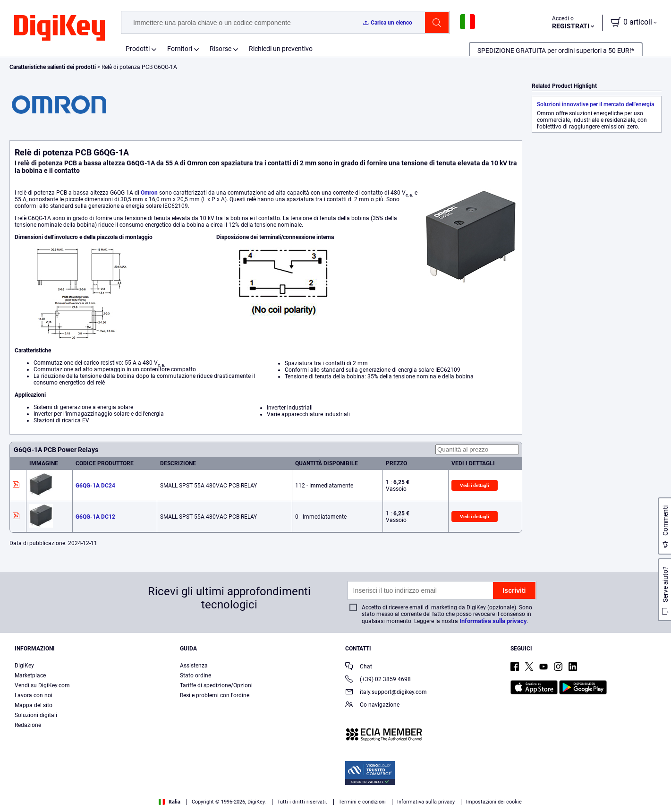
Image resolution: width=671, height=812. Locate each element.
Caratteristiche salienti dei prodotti (53, 67)
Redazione (28, 725)
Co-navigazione (372, 705)
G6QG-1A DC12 (95, 517)
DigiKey (24, 666)
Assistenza (194, 666)
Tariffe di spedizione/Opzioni (216, 685)
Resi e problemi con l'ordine (215, 695)
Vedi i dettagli (475, 485)
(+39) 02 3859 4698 (378, 680)
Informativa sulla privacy (493, 621)
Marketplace (30, 675)
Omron (149, 193)
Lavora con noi (34, 695)
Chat (359, 667)
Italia (170, 802)
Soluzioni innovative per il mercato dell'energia (596, 104)
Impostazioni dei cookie (494, 802)
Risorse (221, 49)
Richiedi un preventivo (281, 49)
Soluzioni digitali (36, 715)
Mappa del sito (34, 705)
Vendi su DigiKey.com (42, 685)
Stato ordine (195, 675)
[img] (59, 28)
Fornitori (180, 49)
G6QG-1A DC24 (95, 486)
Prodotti (138, 49)
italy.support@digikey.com (386, 693)
